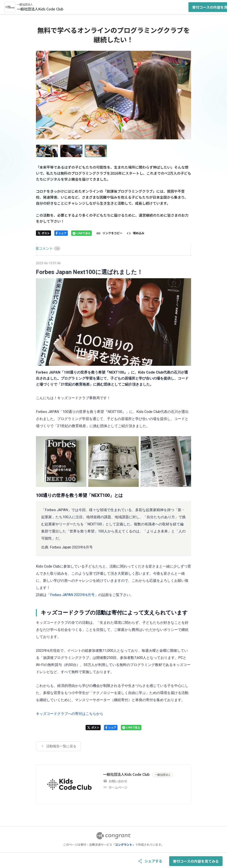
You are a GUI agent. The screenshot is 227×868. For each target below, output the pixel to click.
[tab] (41, 248)
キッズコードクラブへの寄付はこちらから (70, 714)
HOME (41, 248)
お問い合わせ (118, 781)
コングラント (124, 845)
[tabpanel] (113, 506)
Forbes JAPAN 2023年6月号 (72, 595)
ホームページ (118, 787)
